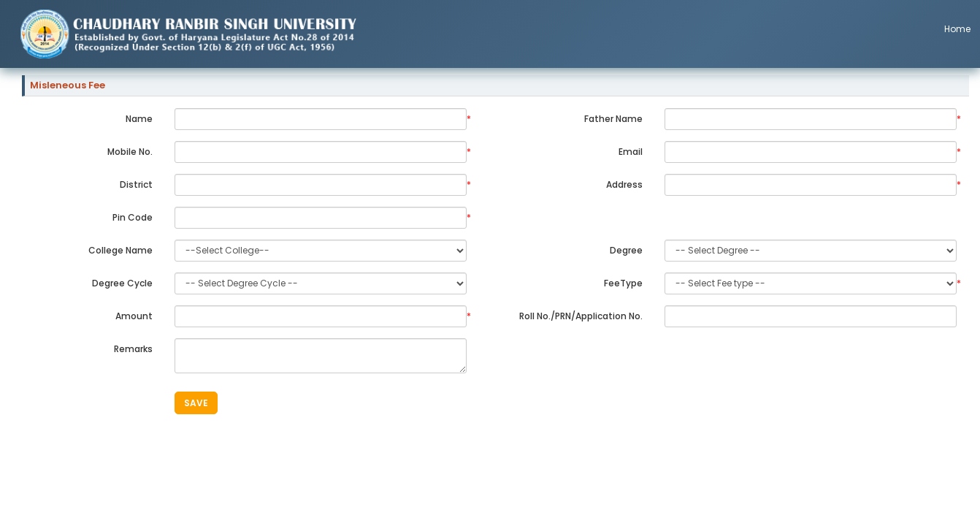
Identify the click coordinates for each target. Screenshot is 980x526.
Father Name (613, 119)
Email (631, 152)
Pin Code (133, 217)
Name (139, 119)
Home (957, 29)
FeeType (623, 283)
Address (624, 184)
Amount (134, 316)
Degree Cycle (122, 283)
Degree (626, 250)
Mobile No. (130, 152)
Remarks (133, 349)
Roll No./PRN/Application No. (581, 316)
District (136, 184)
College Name (120, 250)
